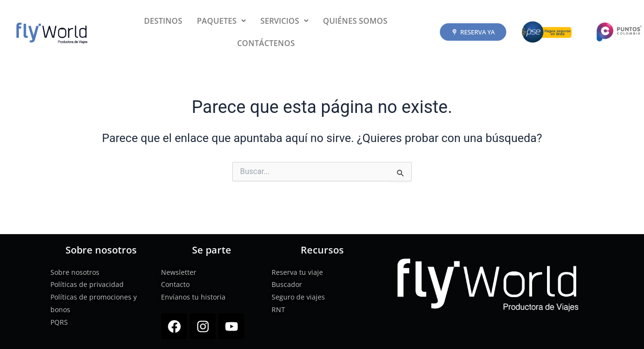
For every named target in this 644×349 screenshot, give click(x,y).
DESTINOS (163, 21)
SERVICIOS (284, 21)
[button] (221, 21)
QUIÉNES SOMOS (355, 21)
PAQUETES (221, 21)
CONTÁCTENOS (266, 43)
